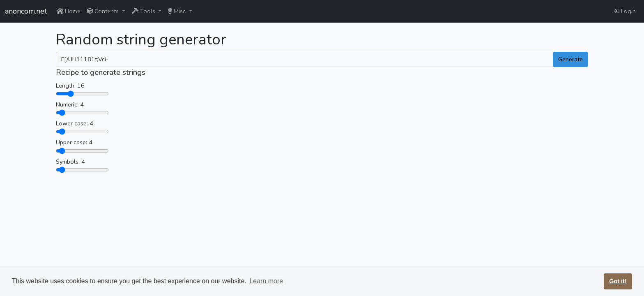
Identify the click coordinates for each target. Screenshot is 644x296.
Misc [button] (178, 11)
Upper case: (71, 142)
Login (625, 11)
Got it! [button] (618, 281)
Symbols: (68, 162)
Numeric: (67, 104)
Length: (66, 86)
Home (69, 11)
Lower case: (72, 123)
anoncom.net (26, 11)
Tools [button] (144, 11)
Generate (570, 59)
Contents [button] (104, 11)
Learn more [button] (266, 281)
